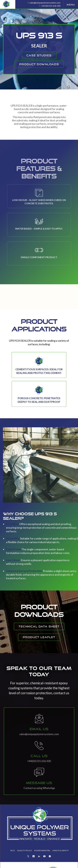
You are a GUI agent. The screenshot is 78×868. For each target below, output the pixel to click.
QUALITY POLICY (25, 850)
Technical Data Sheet (39, 626)
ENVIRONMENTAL (42, 850)
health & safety (61, 850)
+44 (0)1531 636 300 (51, 6)
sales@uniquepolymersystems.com (45, 3)
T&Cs (13, 850)
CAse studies (39, 55)
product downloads (39, 64)
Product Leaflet (39, 643)
